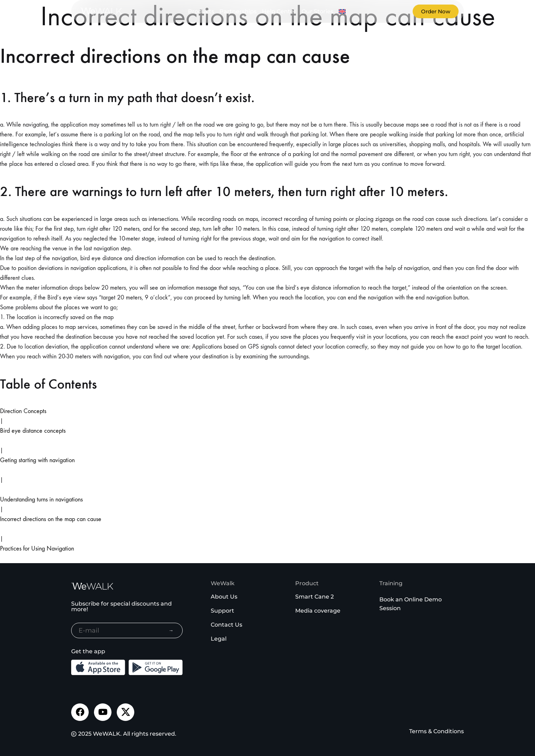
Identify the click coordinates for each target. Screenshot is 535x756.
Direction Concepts (23, 411)
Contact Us (226, 625)
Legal (219, 639)
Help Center (279, 11)
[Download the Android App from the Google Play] (156, 667)
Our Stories (317, 11)
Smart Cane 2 (314, 597)
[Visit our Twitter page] (126, 712)
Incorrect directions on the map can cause (51, 519)
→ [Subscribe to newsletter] (171, 631)
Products (201, 11)
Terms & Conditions (436, 731)
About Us (224, 597)
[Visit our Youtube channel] (103, 712)
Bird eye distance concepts (33, 431)
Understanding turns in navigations (41, 499)
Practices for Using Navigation (37, 549)
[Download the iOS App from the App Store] (98, 667)
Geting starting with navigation (37, 460)
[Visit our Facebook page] (80, 712)
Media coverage (318, 611)
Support (222, 611)
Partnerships (238, 11)
